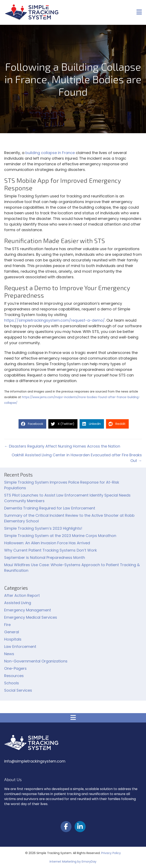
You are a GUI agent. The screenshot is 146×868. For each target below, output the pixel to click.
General (12, 632)
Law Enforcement (20, 647)
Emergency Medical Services (31, 617)
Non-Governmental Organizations (36, 661)
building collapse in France (50, 153)
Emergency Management (28, 610)
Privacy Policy (111, 853)
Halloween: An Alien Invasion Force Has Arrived (47, 543)
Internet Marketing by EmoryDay (73, 862)
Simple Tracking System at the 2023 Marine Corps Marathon (60, 536)
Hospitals (13, 639)
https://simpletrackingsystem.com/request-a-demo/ (54, 320)
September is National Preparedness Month (45, 558)
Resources (14, 676)
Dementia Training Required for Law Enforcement (50, 508)
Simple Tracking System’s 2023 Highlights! (43, 528)
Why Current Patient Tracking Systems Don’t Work (51, 550)
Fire (7, 625)
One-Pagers (15, 668)
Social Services (18, 690)
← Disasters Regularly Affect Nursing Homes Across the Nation (62, 446)
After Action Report (22, 595)
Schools (12, 683)
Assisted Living (18, 603)
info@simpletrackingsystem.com (35, 761)
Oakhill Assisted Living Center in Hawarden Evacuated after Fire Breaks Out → (77, 458)
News (9, 654)
